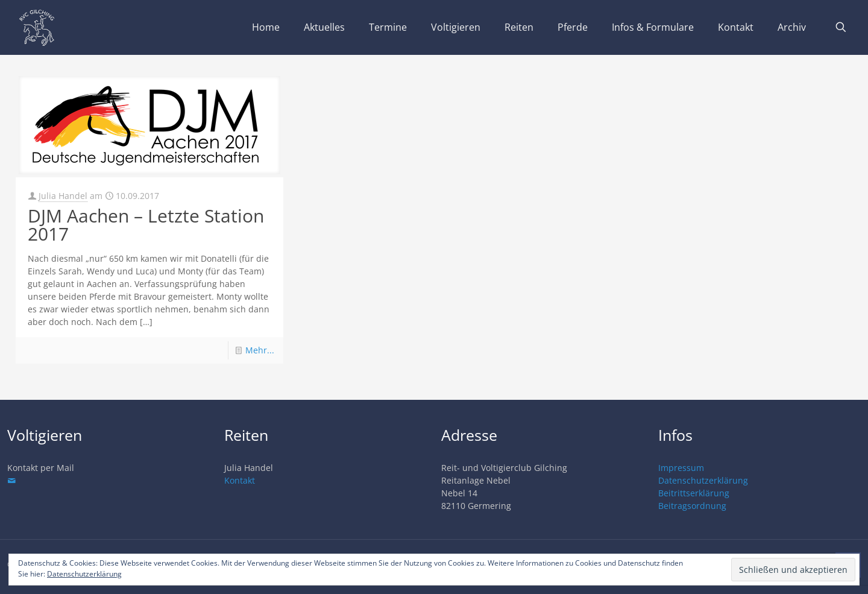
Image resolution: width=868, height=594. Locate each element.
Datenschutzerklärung (703, 480)
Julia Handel (63, 196)
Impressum (681, 468)
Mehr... (260, 350)
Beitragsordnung (692, 506)
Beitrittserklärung (694, 493)
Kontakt (240, 480)
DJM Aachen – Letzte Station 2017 (146, 225)
